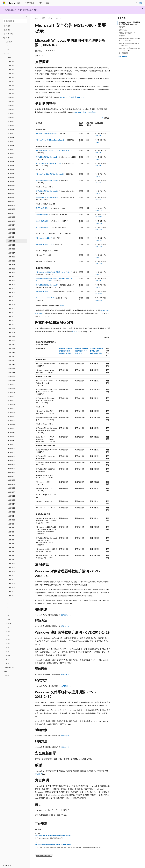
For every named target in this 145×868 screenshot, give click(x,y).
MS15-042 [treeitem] (11, 432)
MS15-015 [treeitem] (11, 540)
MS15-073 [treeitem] (11, 309)
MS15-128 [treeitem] (11, 89)
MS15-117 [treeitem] (11, 133)
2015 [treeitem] (9, 58)
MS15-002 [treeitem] (11, 592)
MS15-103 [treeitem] (11, 189)
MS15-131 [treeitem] (11, 78)
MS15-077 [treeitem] (11, 293)
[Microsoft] (4, 3)
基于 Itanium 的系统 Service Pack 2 (48, 163)
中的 (74, 331)
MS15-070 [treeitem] (11, 321)
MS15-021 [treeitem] (11, 516)
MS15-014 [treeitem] (11, 544)
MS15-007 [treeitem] (11, 572)
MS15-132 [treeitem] (11, 74)
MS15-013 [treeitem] (11, 548)
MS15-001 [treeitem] (11, 596)
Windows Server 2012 (43, 238)
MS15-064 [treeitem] (11, 345)
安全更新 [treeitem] (7, 26)
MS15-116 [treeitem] (11, 137)
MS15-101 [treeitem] (11, 197)
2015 (58, 18)
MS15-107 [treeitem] (11, 173)
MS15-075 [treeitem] (11, 301)
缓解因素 (64, 615)
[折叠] (27, 16)
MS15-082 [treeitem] (11, 273)
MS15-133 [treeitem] (11, 70)
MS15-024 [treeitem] (11, 504)
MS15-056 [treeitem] (11, 376)
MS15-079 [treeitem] (11, 285)
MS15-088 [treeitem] (11, 249)
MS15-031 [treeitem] (11, 476)
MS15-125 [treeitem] (11, 101)
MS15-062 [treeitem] (11, 352)
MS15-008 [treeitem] (11, 568)
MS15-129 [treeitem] (11, 86)
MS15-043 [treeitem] (11, 428)
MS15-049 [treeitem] (11, 404)
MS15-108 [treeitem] (11, 169)
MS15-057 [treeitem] (11, 372)
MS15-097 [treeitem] (11, 213)
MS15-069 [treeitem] (11, 325)
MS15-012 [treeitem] (11, 552)
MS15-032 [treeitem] (11, 472)
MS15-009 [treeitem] (11, 564)
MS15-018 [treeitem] (11, 528)
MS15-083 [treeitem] (11, 269)
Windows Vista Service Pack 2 (46, 133)
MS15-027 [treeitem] (11, 492)
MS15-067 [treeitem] (11, 333)
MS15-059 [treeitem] (11, 365)
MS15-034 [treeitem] (11, 464)
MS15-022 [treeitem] (11, 512)
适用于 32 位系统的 (43, 208)
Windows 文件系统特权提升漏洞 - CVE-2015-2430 (130, 49)
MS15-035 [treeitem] (11, 460)
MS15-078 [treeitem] (11, 289)
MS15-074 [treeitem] (11, 305)
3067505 (98, 176)
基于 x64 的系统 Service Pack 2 (46, 157)
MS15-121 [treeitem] (11, 117)
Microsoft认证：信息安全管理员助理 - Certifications (53, 845)
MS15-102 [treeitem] (11, 193)
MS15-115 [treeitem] (11, 141)
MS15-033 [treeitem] (11, 468)
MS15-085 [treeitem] (11, 261)
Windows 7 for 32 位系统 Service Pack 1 (49, 174)
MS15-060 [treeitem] (11, 360)
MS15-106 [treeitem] (11, 177)
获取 (61, 305)
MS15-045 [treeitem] (11, 420)
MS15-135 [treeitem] (11, 62)
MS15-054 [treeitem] (11, 384)
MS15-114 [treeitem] (11, 145)
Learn (37, 18)
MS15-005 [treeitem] (11, 580)
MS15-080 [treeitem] (11, 281)
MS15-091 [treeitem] (11, 237)
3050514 (98, 210)
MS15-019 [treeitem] (11, 524)
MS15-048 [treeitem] (11, 408)
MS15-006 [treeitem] (11, 576)
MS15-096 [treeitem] (11, 217)
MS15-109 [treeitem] (11, 165)
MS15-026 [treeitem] (11, 496)
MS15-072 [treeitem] (11, 313)
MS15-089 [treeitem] (11, 245)
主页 (43, 18)
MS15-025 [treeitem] (11, 500)
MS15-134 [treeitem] (11, 66)
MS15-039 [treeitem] (11, 444)
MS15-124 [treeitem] (11, 105)
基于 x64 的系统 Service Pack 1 (46, 180)
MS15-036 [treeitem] (11, 456)
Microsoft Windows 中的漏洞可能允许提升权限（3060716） (129, 23)
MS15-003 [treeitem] (11, 588)
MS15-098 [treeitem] (11, 209)
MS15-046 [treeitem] (11, 416)
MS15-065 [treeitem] (11, 341)
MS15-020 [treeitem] (11, 520)
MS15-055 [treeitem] (11, 380)
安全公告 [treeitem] (9, 42)
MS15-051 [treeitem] (11, 396)
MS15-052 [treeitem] (11, 392)
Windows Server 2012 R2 (44, 244)
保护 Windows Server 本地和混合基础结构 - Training (53, 835)
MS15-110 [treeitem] (11, 161)
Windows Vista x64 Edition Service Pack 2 (50, 140)
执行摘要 (122, 27)
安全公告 (50, 18)
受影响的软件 (123, 30)
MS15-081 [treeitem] (11, 277)
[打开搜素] (136, 3)
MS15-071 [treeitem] (11, 317)
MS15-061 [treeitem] (11, 357)
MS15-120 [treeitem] (11, 121)
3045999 (98, 136)
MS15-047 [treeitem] (11, 412)
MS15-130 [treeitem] (11, 82)
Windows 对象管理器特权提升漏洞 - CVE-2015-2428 (130, 39)
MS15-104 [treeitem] (11, 185)
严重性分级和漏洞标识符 (127, 33)
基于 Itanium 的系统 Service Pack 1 (48, 197)
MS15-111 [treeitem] (11, 157)
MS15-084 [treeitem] (11, 265)
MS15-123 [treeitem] (11, 109)
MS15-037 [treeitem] (11, 452)
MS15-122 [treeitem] (11, 113)
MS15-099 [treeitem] (11, 205)
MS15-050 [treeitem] (11, 400)
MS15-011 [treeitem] (11, 556)
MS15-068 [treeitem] (11, 329)
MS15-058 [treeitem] (11, 368)
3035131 (98, 223)
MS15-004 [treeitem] (11, 584)
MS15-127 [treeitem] (11, 94)
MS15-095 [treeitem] (11, 221)
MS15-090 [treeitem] (11, 241)
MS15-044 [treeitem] (11, 424)
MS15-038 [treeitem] (11, 448)
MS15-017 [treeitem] (11, 532)
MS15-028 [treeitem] (11, 488)
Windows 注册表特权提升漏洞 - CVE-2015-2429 (129, 44)
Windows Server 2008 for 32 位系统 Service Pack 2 (53, 151)
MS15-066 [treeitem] (11, 337)
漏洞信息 (122, 36)
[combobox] (15, 21)
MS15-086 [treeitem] (11, 257)
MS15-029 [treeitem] (11, 484)
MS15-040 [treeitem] (11, 440)
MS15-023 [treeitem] (11, 508)
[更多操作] (108, 18)
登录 (141, 3)
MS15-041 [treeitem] (11, 436)
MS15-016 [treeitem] (11, 536)
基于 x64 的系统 (41, 214)
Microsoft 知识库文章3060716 (71, 97)
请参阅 (38, 774)
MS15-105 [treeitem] (11, 181)
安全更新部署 (123, 53)
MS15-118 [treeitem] (11, 129)
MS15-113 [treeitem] (11, 149)
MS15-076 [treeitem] (11, 297)
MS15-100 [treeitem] (11, 201)
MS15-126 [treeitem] (11, 97)
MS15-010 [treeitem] (11, 560)
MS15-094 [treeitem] (11, 225)
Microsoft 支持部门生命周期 (84, 112)
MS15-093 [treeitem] (11, 229)
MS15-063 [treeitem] (11, 349)
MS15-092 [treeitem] (11, 233)
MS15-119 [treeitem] (11, 125)
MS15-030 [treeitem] (11, 480)
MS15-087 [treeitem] (11, 253)
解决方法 (64, 626)
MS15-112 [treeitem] (11, 153)
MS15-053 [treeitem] (11, 388)
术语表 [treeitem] (7, 675)
